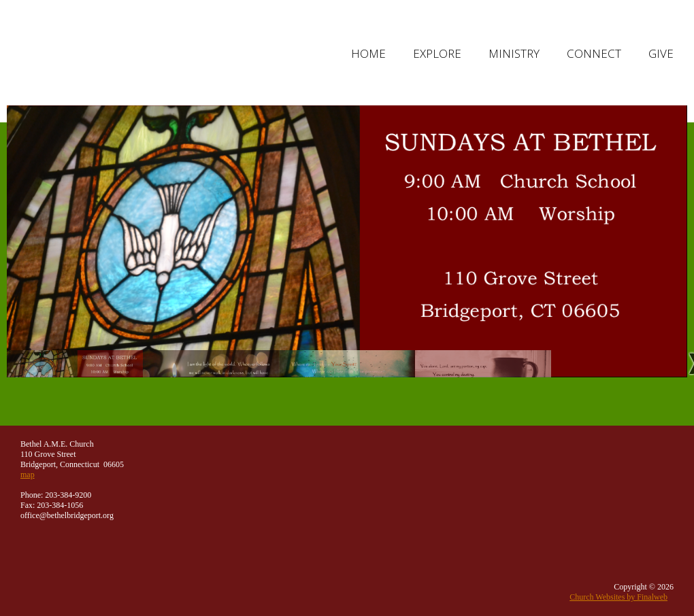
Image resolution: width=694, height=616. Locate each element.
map (28, 475)
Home (368, 53)
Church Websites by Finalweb (618, 597)
